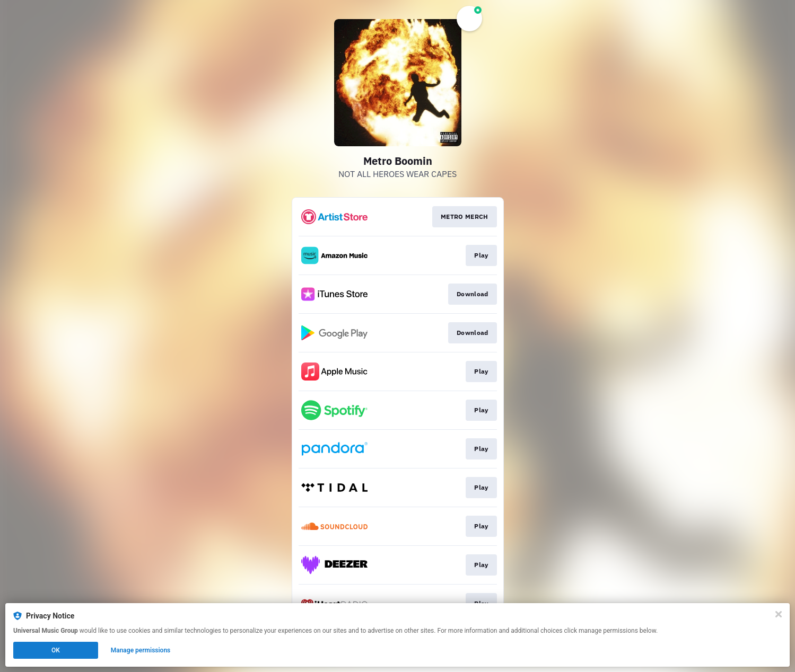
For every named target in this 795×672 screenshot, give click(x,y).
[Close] (779, 614)
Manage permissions (141, 650)
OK (56, 650)
